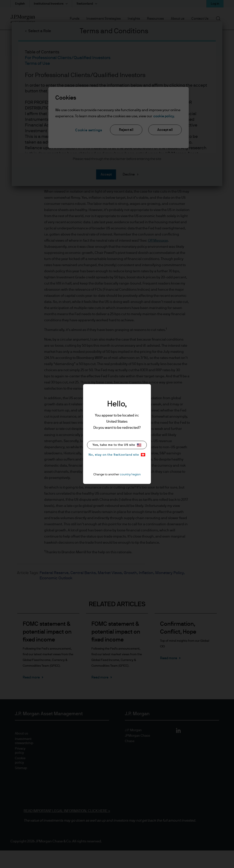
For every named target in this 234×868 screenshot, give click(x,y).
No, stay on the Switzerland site (117, 455)
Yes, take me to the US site (117, 445)
